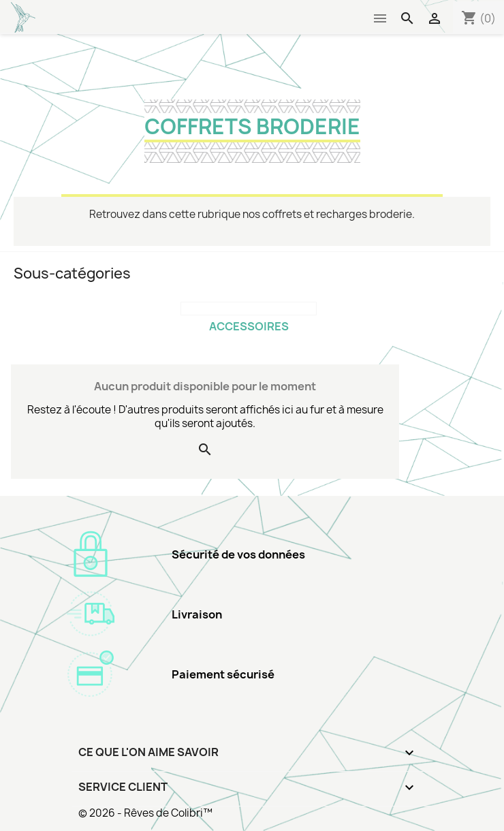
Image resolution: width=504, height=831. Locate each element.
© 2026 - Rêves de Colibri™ (145, 813)
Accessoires (249, 326)
